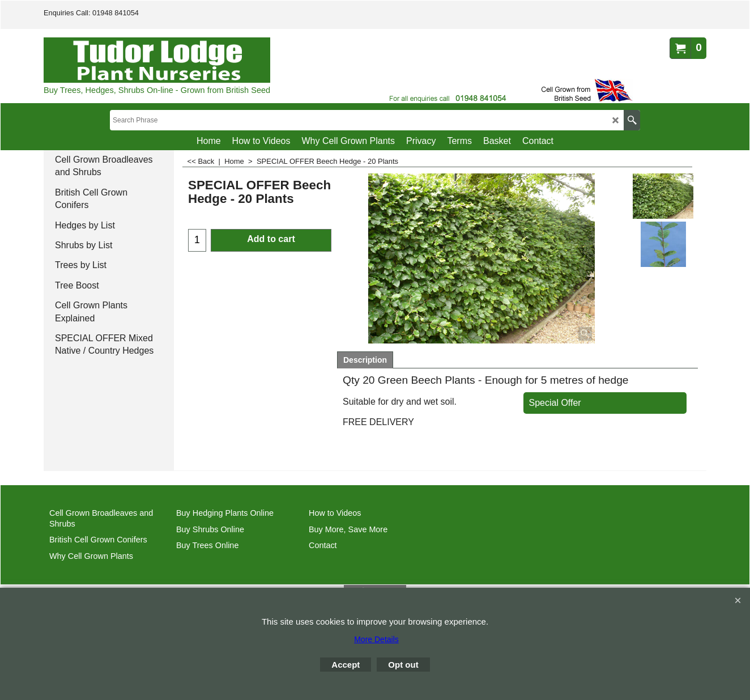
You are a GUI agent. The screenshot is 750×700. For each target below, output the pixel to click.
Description (365, 360)
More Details (376, 639)
